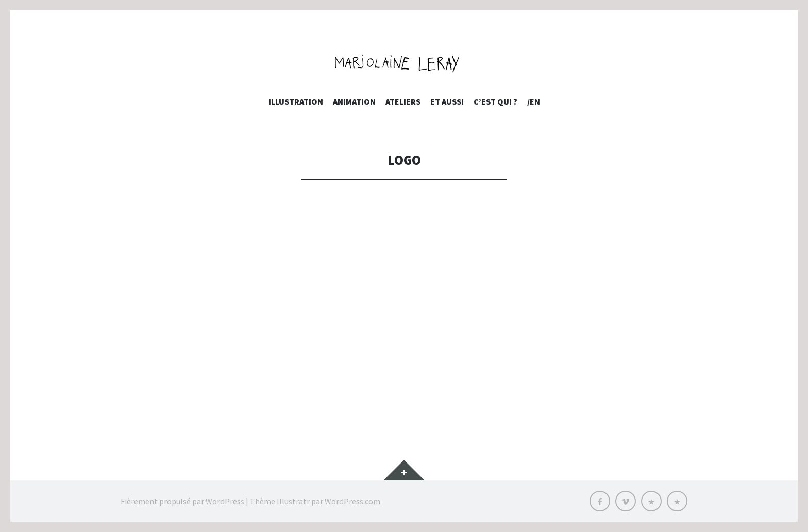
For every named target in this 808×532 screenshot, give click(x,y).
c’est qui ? (495, 101)
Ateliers (403, 101)
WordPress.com (352, 501)
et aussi (447, 101)
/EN (534, 101)
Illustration (296, 101)
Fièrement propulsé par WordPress (182, 501)
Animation (354, 101)
